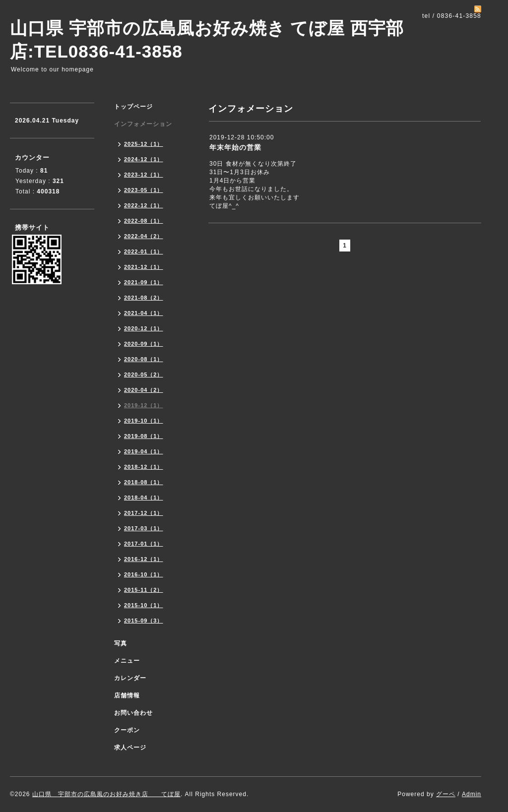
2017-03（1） (144, 528)
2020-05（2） (144, 375)
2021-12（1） (144, 267)
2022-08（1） (144, 221)
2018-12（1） (144, 467)
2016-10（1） (144, 574)
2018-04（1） (144, 498)
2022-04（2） (144, 236)
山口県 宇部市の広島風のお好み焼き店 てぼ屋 (106, 794)
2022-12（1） (144, 205)
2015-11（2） (144, 590)
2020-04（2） (144, 390)
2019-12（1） (144, 405)
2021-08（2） (144, 298)
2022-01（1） (144, 251)
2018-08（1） (144, 482)
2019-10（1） (144, 421)
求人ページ (130, 748)
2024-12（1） (144, 159)
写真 (121, 643)
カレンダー (130, 678)
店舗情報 (127, 695)
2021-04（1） (144, 313)
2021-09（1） (144, 282)
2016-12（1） (144, 559)
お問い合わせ (133, 713)
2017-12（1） (144, 513)
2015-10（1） (144, 605)
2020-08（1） (144, 359)
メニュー (127, 661)
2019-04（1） (144, 451)
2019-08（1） (144, 436)
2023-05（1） (144, 190)
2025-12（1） (144, 144)
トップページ (133, 107)
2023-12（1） (144, 175)
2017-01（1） (144, 544)
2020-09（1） (144, 344)
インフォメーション (143, 124)
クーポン (127, 730)
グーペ (446, 794)
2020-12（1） (144, 328)
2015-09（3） (144, 621)
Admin (472, 794)
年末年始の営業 (235, 147)
